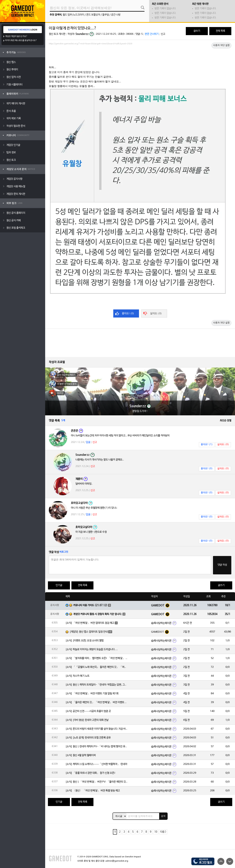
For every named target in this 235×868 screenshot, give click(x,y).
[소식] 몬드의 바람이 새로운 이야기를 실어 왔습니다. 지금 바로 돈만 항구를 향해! (97, 729)
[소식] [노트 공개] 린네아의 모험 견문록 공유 (88, 738)
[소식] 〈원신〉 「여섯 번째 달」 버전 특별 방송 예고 (93, 791)
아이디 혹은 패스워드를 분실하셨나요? (21, 40)
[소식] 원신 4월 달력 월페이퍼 (81, 755)
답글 (88, 442)
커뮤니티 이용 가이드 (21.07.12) (90, 605)
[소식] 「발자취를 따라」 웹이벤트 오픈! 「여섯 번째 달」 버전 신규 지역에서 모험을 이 (97, 658)
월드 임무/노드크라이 (73, 15)
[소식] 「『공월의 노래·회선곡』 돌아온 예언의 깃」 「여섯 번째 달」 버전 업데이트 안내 (97, 667)
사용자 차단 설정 (221, 45)
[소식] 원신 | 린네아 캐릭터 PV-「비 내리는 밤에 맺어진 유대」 (97, 747)
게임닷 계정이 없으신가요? (16, 36)
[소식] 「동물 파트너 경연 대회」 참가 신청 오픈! (91, 773)
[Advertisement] (140, 56)
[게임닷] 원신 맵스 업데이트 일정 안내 (89, 632)
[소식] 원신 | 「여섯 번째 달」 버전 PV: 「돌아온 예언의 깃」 (97, 782)
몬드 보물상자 (93, 15)
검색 (163, 816)
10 (156, 832)
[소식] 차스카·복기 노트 (77, 676)
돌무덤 (106, 15)
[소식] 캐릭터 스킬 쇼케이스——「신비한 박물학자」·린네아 (96, 764)
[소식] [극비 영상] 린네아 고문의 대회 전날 (87, 720)
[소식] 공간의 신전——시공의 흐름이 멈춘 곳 (88, 711)
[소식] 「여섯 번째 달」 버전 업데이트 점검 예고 (90, 623)
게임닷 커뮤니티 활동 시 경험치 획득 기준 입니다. (98, 614)
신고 (163, 34)
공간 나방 (116, 15)
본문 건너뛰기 (152, 34)
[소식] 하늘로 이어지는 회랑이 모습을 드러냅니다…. (92, 649)
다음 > (163, 832)
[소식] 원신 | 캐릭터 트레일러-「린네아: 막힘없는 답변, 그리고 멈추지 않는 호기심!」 (97, 685)
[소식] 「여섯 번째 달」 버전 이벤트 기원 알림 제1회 (92, 694)
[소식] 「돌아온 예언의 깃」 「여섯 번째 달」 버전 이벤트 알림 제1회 (97, 702)
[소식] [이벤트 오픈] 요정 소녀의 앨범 (85, 641)
